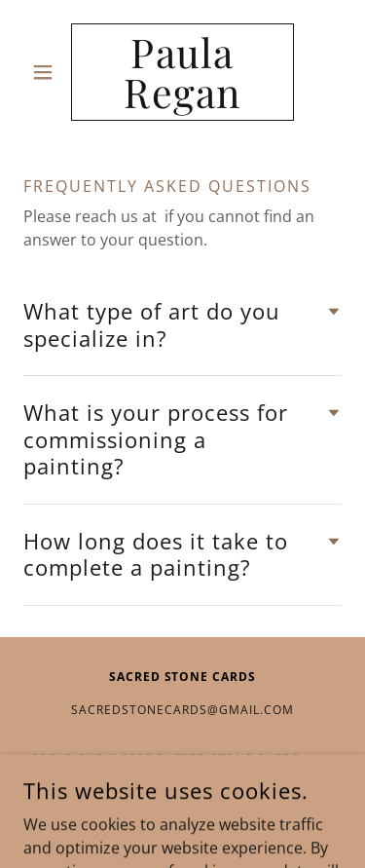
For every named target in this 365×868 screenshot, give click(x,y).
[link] (182, 72)
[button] (47, 72)
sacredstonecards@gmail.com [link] (182, 710)
